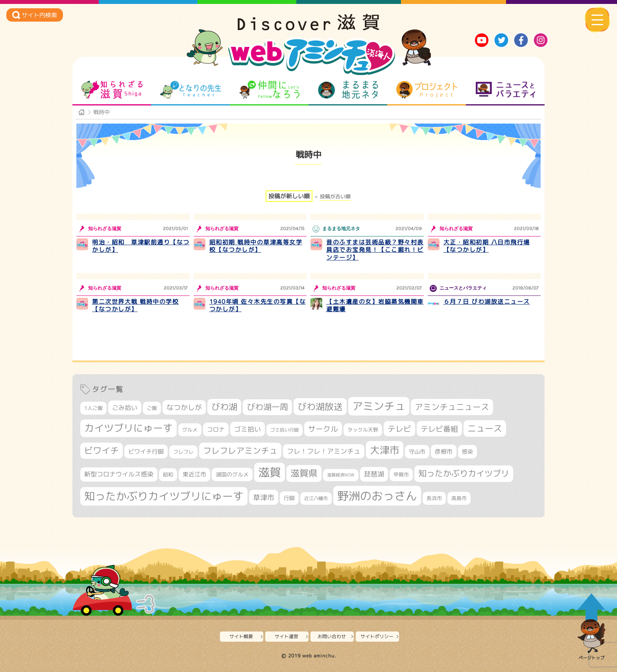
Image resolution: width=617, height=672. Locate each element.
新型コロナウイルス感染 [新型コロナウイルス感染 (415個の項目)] (119, 474)
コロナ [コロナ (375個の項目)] (216, 429)
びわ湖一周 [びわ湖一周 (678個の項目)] (267, 407)
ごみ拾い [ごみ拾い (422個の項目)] (125, 408)
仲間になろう (269, 90)
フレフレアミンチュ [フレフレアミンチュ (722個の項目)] (240, 450)
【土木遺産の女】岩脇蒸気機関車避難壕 (375, 306)
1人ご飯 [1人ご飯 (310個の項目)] (93, 408)
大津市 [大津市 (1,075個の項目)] (385, 450)
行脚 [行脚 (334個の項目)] (289, 498)
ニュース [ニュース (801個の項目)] (485, 428)
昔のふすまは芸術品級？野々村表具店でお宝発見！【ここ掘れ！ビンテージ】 (375, 250)
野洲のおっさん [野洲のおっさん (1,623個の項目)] (377, 496)
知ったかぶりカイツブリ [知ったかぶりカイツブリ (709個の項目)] (464, 473)
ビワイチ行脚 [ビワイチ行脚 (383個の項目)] (146, 451)
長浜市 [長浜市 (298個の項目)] (434, 498)
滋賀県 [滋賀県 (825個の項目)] (304, 473)
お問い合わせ (332, 636)
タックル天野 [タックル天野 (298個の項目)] (363, 430)
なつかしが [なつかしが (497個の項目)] (184, 407)
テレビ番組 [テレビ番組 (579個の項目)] (439, 429)
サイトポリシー (377, 636)
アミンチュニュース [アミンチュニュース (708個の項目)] (452, 407)
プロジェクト (427, 90)
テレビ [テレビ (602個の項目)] (399, 429)
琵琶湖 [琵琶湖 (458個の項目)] (374, 474)
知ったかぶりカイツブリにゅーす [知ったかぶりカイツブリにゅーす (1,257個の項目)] (164, 496)
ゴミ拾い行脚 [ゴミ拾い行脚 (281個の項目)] (284, 430)
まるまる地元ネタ (348, 90)
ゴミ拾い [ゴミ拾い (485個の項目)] (248, 429)
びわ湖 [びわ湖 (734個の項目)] (224, 407)
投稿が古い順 (335, 197)
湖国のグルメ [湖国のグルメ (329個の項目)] (232, 474)
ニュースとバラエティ (505, 90)
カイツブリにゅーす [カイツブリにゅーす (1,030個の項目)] (128, 428)
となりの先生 (191, 90)
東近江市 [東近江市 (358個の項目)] (194, 474)
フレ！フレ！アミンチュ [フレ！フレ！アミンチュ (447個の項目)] (324, 451)
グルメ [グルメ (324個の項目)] (190, 430)
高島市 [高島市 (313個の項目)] (459, 498)
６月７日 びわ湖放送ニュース (487, 302)
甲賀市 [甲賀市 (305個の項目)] (401, 474)
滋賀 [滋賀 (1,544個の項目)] (270, 472)
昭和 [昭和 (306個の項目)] (168, 474)
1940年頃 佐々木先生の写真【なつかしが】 (258, 306)
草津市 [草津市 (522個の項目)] (264, 497)
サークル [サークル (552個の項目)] (323, 429)
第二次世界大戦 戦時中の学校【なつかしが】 (135, 306)
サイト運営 (286, 636)
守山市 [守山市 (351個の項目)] (417, 452)
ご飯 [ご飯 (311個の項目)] (152, 408)
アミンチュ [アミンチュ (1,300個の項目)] (379, 406)
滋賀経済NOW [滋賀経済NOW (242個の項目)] (341, 475)
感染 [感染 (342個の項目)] (467, 452)
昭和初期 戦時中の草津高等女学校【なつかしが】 (256, 246)
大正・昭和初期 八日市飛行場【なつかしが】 (487, 246)
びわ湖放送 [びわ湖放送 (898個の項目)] (320, 406)
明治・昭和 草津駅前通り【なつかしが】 (141, 246)
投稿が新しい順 (289, 196)
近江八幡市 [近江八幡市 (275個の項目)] (316, 498)
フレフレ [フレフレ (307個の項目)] (183, 452)
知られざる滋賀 (112, 90)
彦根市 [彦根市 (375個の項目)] (444, 451)
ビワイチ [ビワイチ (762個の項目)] (102, 450)
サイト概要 (241, 636)
